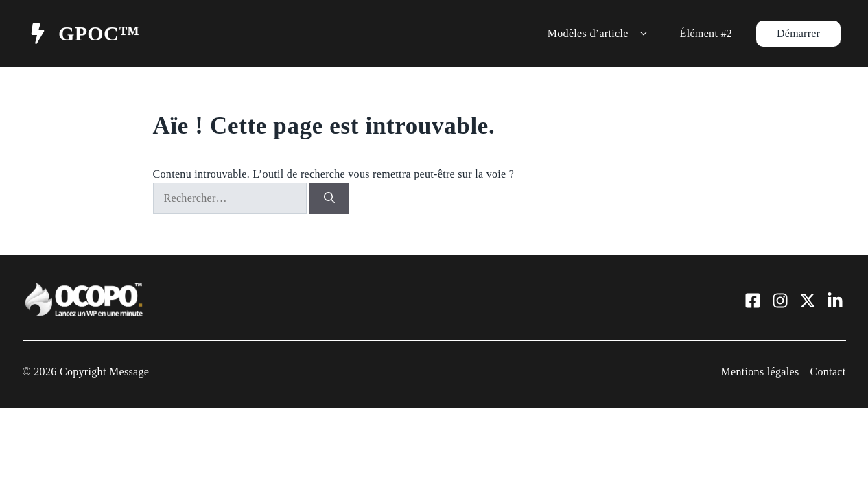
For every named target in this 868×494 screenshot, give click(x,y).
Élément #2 (706, 33)
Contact (828, 372)
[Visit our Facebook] (753, 301)
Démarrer (798, 33)
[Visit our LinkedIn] (835, 301)
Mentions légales (760, 372)
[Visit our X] (808, 301)
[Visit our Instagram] (780, 301)
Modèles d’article (600, 34)
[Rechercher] (329, 198)
